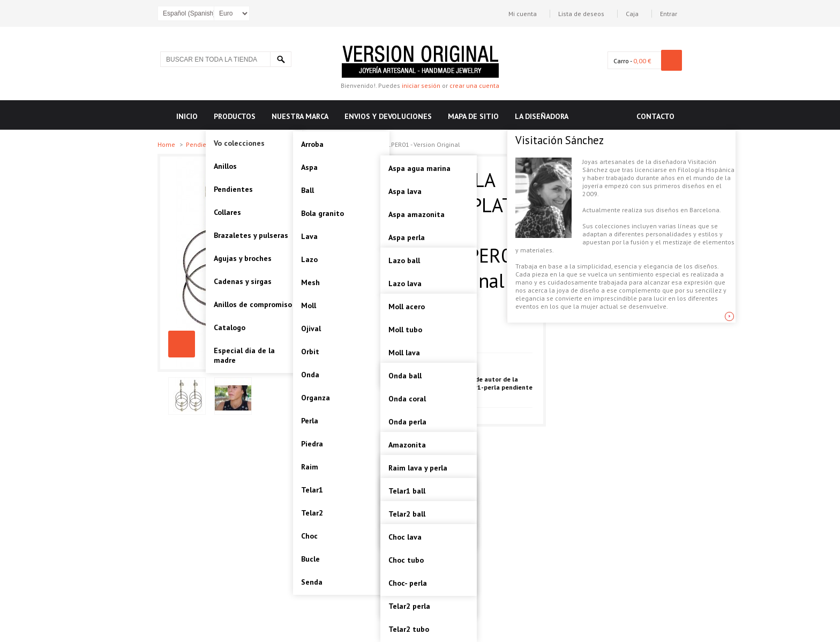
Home (167, 144)
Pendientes (203, 144)
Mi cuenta (523, 14)
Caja (632, 14)
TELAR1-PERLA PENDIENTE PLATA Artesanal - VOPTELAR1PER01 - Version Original (182, 344)
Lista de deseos (581, 14)
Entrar (669, 14)
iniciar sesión (421, 85)
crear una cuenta (474, 85)
